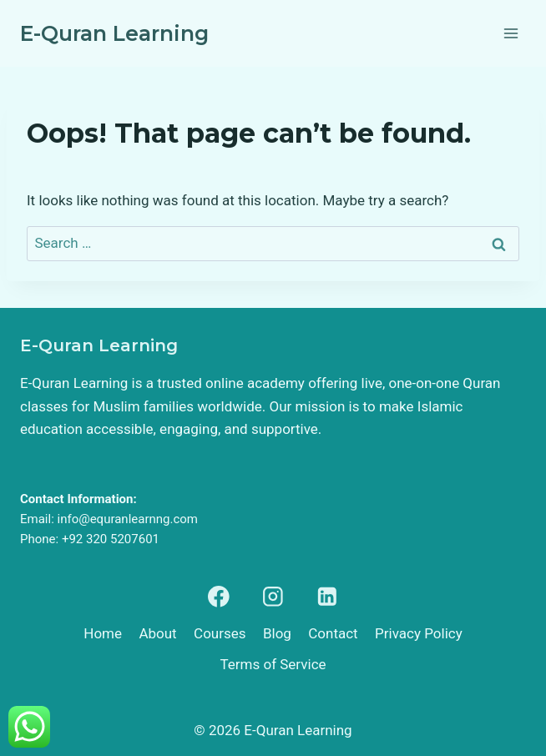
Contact (333, 633)
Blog (277, 633)
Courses (220, 633)
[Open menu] (511, 33)
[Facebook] (218, 596)
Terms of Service (273, 664)
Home (103, 633)
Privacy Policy (419, 633)
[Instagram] (273, 596)
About (157, 633)
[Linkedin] (328, 596)
